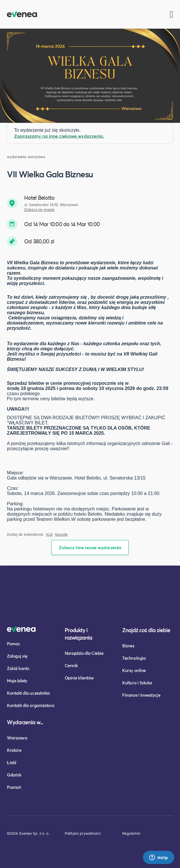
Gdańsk (14, 775)
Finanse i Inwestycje (141, 695)
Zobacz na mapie (39, 210)
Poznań (14, 787)
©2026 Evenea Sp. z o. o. (28, 833)
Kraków (14, 750)
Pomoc (14, 644)
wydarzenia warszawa (26, 157)
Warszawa (17, 738)
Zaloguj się (17, 656)
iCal (49, 534)
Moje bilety (17, 681)
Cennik (71, 665)
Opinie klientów (79, 678)
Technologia (134, 658)
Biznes (128, 646)
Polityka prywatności (83, 833)
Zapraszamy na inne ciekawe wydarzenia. (59, 136)
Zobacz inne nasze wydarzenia (90, 547)
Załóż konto (18, 668)
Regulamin (131, 833)
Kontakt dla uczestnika (28, 693)
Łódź (12, 762)
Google (61, 534)
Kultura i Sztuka (137, 683)
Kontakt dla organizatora (31, 705)
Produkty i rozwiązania (79, 634)
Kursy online (134, 670)
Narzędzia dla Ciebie (84, 653)
